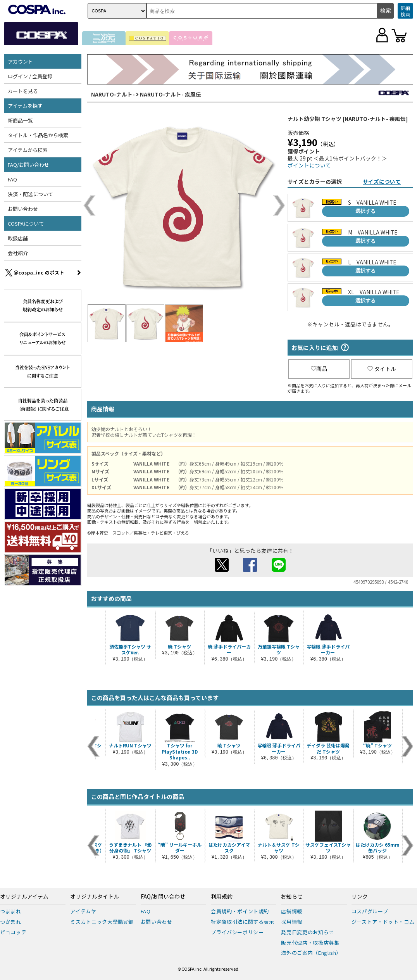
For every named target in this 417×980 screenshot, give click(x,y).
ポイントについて (309, 165)
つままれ (11, 911)
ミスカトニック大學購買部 (102, 922)
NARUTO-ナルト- (113, 94)
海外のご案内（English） (311, 953)
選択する (365, 211)
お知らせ (292, 897)
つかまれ (11, 922)
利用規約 (222, 897)
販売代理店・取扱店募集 (310, 943)
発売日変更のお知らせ (308, 932)
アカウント (20, 61)
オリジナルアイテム (24, 897)
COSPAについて (26, 223)
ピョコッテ (13, 932)
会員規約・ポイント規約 (240, 911)
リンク (360, 897)
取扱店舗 (18, 238)
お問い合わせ (23, 209)
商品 (319, 369)
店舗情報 (292, 911)
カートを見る (23, 91)
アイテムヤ (83, 911)
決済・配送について (30, 194)
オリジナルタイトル (95, 897)
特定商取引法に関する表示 (243, 922)
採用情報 (292, 922)
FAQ (12, 179)
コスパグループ (370, 911)
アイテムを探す (25, 106)
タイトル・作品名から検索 (38, 135)
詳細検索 (405, 11)
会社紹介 (18, 253)
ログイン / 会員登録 (30, 76)
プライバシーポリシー (237, 932)
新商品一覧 (20, 120)
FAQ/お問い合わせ (28, 165)
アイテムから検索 (28, 150)
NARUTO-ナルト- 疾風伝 (171, 94)
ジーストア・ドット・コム (383, 922)
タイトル (382, 369)
